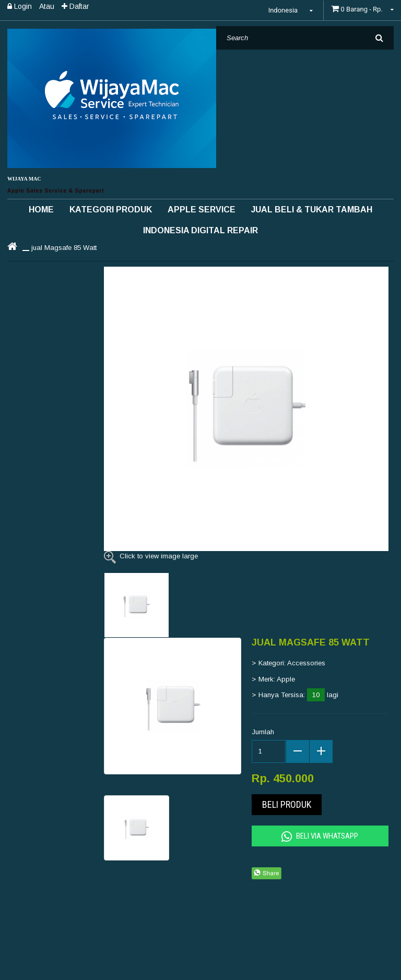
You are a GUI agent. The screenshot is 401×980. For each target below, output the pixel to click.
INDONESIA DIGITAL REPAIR (200, 230)
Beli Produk (287, 804)
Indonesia (292, 10)
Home (41, 210)
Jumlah (263, 732)
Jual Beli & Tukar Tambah (312, 210)
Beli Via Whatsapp (320, 836)
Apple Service (202, 210)
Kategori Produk (111, 210)
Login (20, 6)
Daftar (75, 6)
